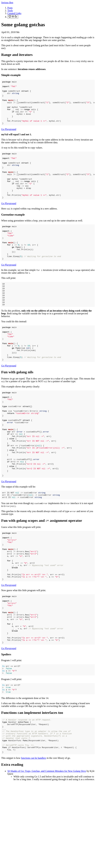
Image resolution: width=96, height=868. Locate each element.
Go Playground (9, 138)
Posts (10, 8)
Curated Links (14, 13)
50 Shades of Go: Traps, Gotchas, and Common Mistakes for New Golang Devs (47, 856)
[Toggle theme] (13, 17)
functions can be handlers (34, 843)
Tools (10, 11)
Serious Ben (7, 3)
